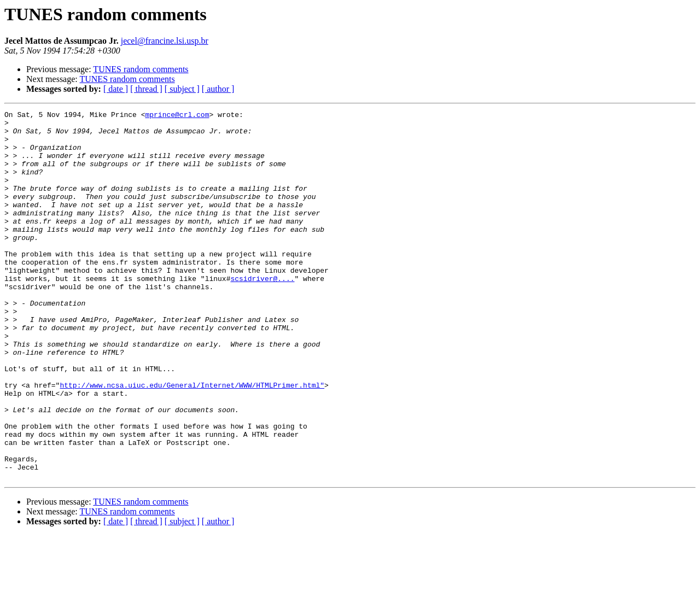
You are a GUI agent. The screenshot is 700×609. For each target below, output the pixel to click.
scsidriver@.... (262, 313)
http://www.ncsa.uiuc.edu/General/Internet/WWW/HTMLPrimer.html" (192, 441)
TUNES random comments (141, 69)
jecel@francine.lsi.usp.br (165, 41)
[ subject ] (182, 89)
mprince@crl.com (177, 116)
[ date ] (116, 89)
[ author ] (218, 89)
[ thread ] (146, 89)
